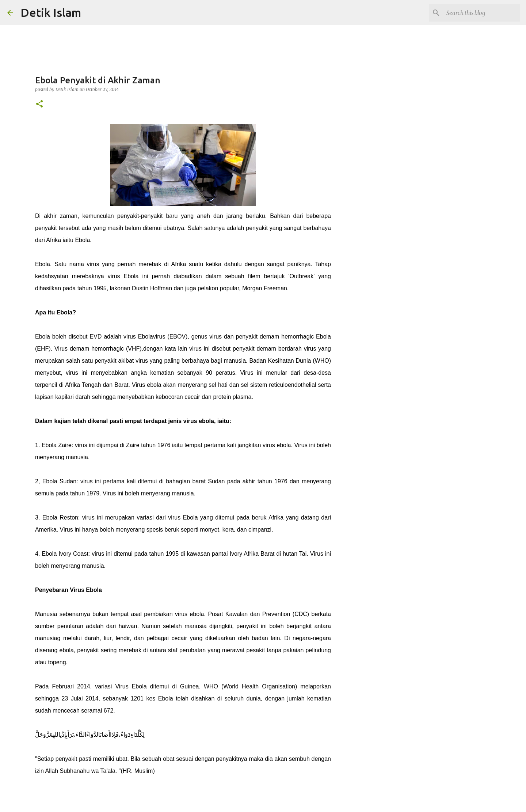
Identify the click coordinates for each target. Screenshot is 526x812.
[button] (39, 104)
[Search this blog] (482, 13)
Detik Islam (51, 12)
